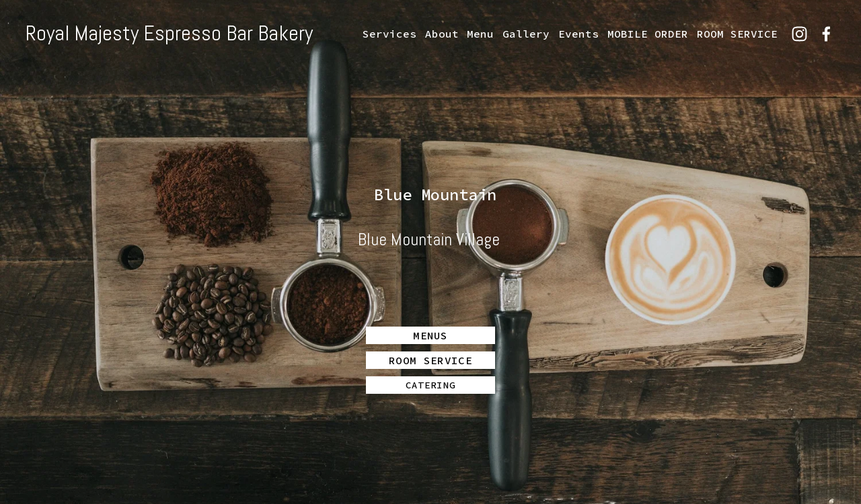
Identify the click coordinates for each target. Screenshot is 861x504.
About (442, 34)
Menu (480, 34)
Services (389, 34)
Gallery (526, 34)
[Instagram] (799, 34)
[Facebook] (826, 34)
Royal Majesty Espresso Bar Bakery (169, 33)
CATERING (430, 385)
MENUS (430, 335)
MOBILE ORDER (648, 34)
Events (578, 34)
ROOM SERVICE (737, 34)
